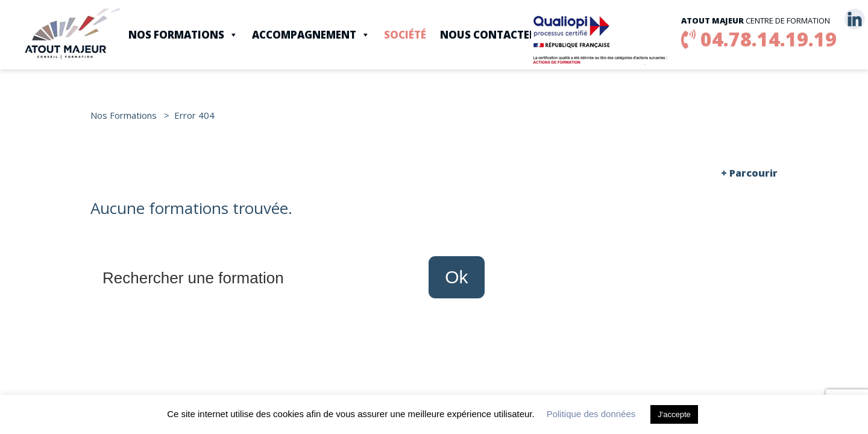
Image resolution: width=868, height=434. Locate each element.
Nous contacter (488, 35)
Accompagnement (311, 35)
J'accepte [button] (674, 414)
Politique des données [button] (591, 414)
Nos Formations (183, 35)
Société (405, 35)
